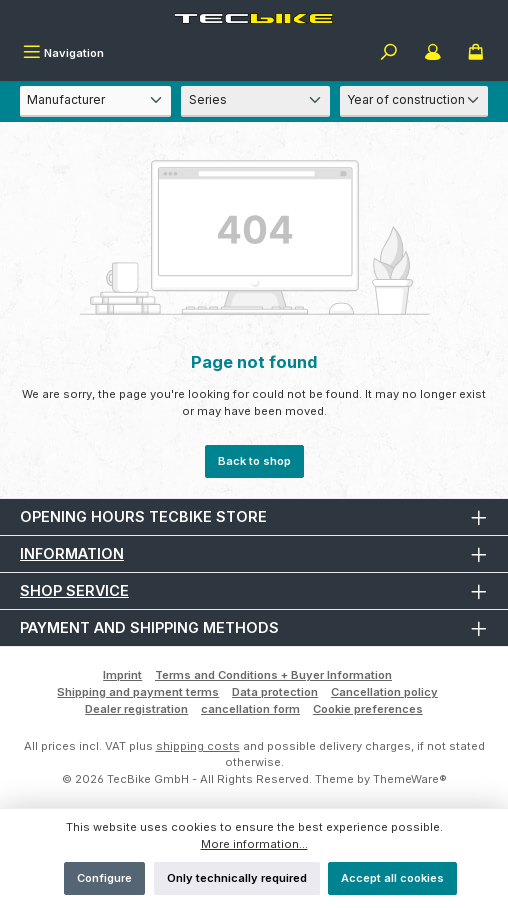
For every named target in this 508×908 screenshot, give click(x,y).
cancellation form (250, 709)
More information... (254, 844)
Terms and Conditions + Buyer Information (273, 675)
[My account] (433, 54)
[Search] (389, 54)
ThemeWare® (410, 779)
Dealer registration (136, 709)
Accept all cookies (392, 878)
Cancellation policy (384, 692)
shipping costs (198, 746)
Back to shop (254, 461)
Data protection (275, 692)
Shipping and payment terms (138, 692)
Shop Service (74, 590)
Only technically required (237, 878)
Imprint (122, 675)
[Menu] (63, 54)
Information (72, 553)
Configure (104, 878)
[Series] (255, 101)
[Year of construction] (414, 101)
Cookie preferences (368, 709)
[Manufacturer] (95, 101)
